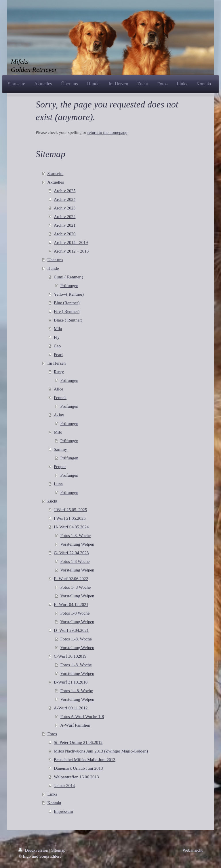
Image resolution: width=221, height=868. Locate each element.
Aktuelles (56, 182)
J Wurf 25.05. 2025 (70, 510)
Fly (57, 337)
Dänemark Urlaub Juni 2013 (78, 768)
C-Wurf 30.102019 (70, 656)
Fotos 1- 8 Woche (76, 587)
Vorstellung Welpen (77, 544)
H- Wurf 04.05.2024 (71, 527)
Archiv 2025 (65, 191)
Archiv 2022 (65, 217)
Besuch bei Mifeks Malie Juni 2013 (85, 760)
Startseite (56, 174)
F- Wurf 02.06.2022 (71, 579)
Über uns (55, 260)
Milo (58, 432)
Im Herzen (57, 363)
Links (52, 794)
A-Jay (59, 415)
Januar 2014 (64, 786)
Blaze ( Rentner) (68, 320)
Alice (58, 389)
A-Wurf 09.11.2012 (71, 708)
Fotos (52, 734)
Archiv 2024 (65, 199)
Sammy (60, 449)
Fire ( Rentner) (67, 311)
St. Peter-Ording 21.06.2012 (78, 742)
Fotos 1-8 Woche (75, 561)
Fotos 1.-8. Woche (76, 639)
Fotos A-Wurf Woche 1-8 (82, 717)
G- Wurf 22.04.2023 (71, 553)
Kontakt (54, 803)
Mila (58, 329)
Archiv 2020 (65, 234)
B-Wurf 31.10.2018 (71, 682)
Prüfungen (69, 286)
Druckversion (34, 850)
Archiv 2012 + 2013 (71, 251)
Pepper (60, 467)
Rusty (59, 372)
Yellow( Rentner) (69, 294)
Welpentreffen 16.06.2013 (76, 777)
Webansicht (193, 850)
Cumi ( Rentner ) (68, 277)
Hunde (53, 268)
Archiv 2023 (65, 208)
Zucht (53, 501)
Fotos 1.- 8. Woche (77, 691)
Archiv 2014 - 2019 (71, 242)
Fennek (60, 398)
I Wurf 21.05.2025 (70, 518)
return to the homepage (107, 132)
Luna (58, 484)
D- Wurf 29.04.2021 (71, 630)
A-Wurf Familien (75, 725)
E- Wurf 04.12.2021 (71, 605)
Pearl (58, 355)
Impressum (63, 811)
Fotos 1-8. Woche (76, 536)
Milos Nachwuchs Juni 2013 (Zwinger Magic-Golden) (101, 751)
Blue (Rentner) (67, 303)
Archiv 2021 (65, 225)
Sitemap (58, 850)
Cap (57, 346)
